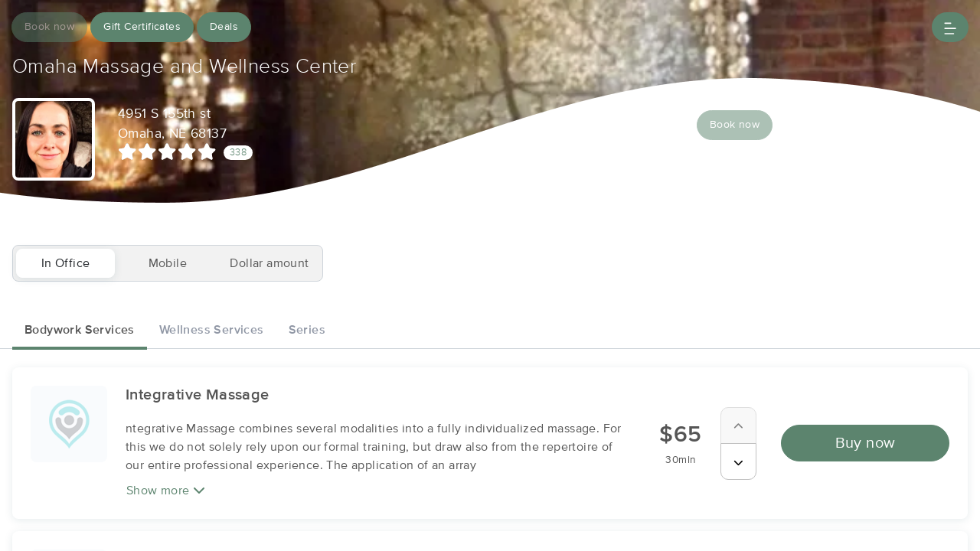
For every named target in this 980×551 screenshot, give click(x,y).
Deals (224, 27)
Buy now (866, 443)
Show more (166, 490)
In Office (66, 263)
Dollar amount (269, 263)
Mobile (168, 263)
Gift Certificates (142, 27)
